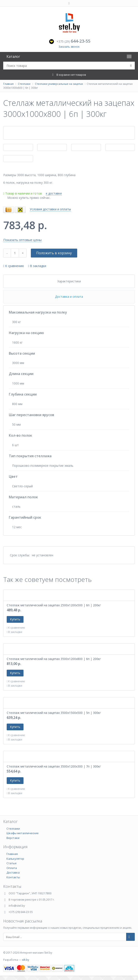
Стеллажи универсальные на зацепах (59, 84)
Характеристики (69, 281)
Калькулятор (15, 859)
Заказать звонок (69, 47)
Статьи (11, 863)
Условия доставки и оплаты (50, 209)
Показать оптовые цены (22, 240)
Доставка (13, 872)
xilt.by (26, 960)
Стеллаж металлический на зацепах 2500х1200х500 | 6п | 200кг (54, 605)
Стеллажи (24, 84)
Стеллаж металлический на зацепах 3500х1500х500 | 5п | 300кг (54, 713)
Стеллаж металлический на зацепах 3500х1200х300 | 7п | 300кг (54, 766)
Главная (8, 84)
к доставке (54, 193)
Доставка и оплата (69, 297)
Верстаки (13, 838)
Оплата (12, 868)
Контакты (13, 877)
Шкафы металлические (23, 833)
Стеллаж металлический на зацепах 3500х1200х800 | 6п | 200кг (54, 659)
